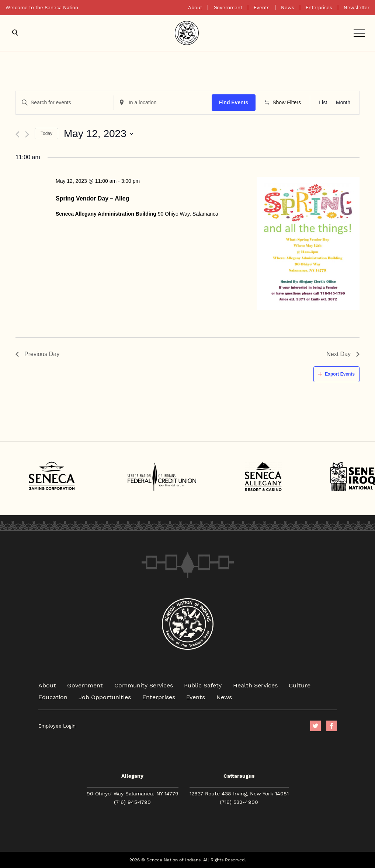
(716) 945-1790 (132, 802)
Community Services (144, 685)
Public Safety (203, 685)
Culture (300, 685)
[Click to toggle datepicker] (99, 134)
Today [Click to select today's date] (46, 133)
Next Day (343, 354)
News (288, 8)
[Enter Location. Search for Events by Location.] (163, 103)
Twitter (315, 726)
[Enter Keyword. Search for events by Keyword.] (65, 103)
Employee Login (57, 726)
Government (228, 8)
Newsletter (357, 8)
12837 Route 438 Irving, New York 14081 (239, 794)
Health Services (255, 685)
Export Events (336, 374)
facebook (332, 726)
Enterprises (319, 8)
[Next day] (27, 134)
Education (53, 697)
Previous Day (37, 354)
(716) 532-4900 (239, 802)
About (195, 8)
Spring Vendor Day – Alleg (92, 198)
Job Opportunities (105, 697)
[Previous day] (18, 134)
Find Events (234, 102)
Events (262, 8)
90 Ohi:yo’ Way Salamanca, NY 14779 (133, 794)
